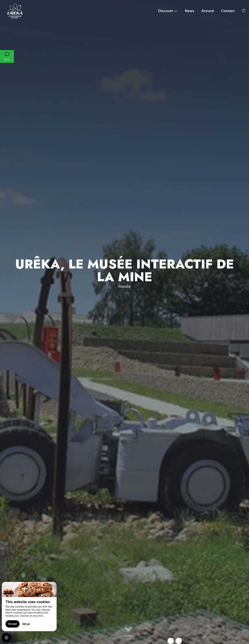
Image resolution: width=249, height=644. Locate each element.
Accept (13, 624)
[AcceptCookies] (6, 638)
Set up (26, 624)
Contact (228, 11)
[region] (29, 607)
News (189, 11)
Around (208, 11)
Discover (168, 11)
